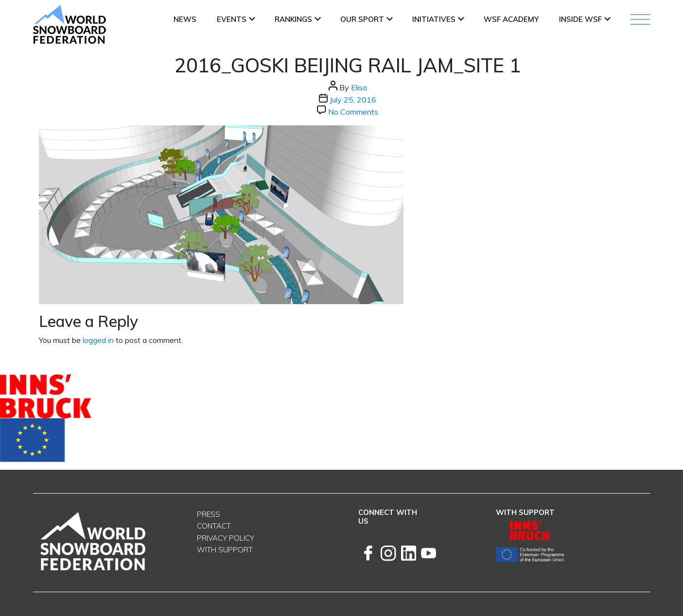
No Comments (353, 112)
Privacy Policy (226, 538)
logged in (98, 340)
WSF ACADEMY (511, 19)
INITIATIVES (434, 19)
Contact (214, 526)
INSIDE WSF (580, 19)
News (185, 19)
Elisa (359, 87)
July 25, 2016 (353, 100)
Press (209, 514)
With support (225, 550)
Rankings (293, 19)
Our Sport (362, 19)
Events (232, 19)
